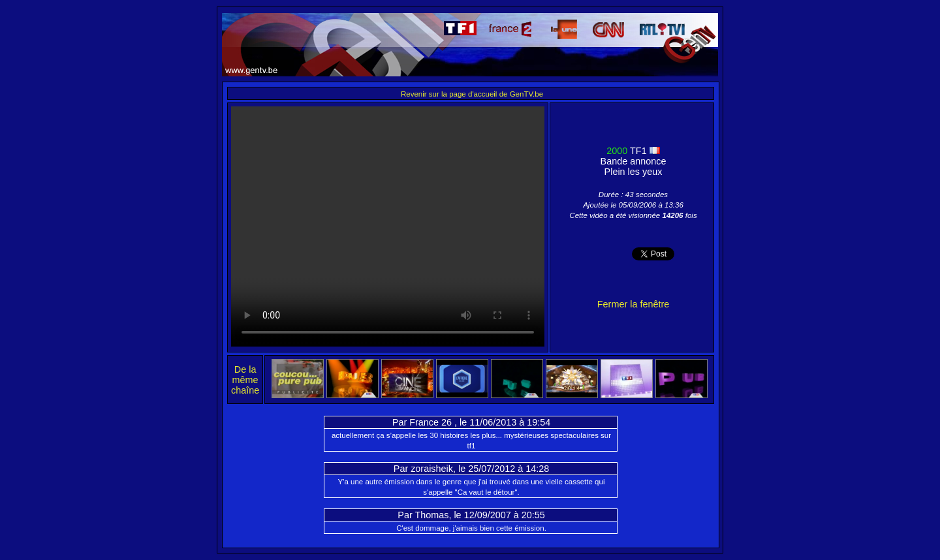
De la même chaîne (245, 380)
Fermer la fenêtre (633, 304)
